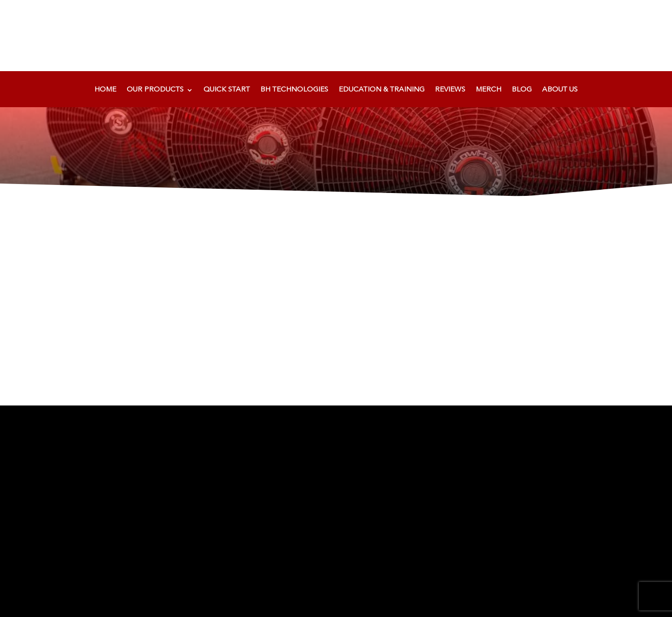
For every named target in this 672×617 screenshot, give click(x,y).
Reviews (450, 90)
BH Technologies (294, 90)
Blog (522, 90)
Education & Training (382, 90)
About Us (560, 90)
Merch (488, 90)
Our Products (155, 90)
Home (105, 90)
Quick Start (227, 90)
